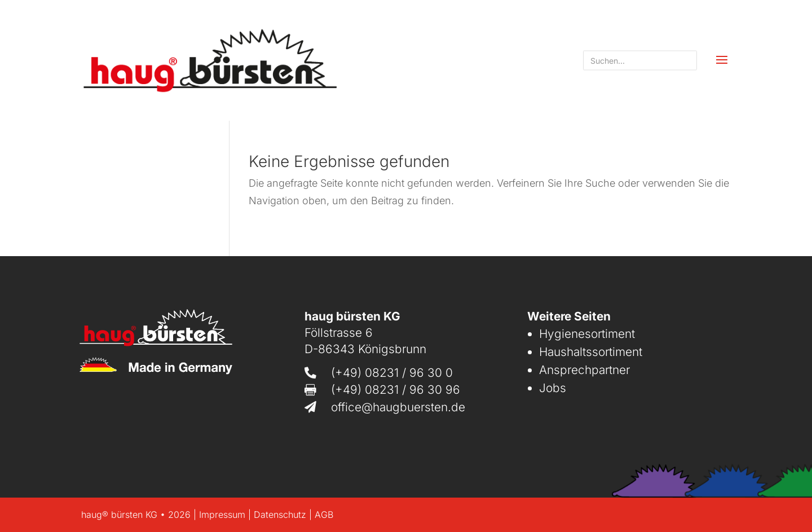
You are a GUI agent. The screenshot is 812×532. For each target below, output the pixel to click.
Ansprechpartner (584, 370)
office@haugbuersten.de (398, 407)
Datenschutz (280, 515)
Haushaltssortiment (591, 352)
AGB (324, 515)
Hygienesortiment (587, 334)
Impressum (222, 515)
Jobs (553, 388)
